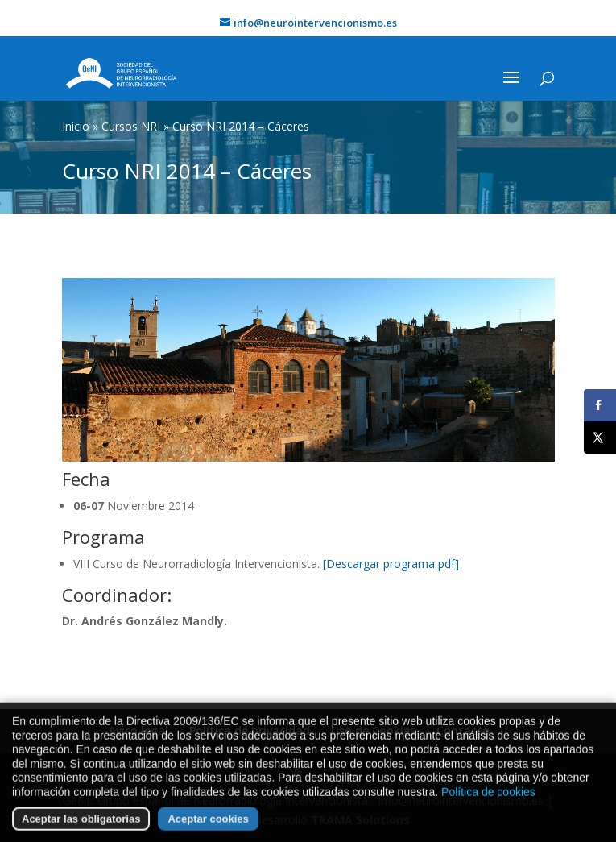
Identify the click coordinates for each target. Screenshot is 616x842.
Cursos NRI (131, 126)
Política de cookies (488, 806)
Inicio (76, 126)
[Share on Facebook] (600, 405)
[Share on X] (600, 438)
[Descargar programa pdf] (391, 564)
